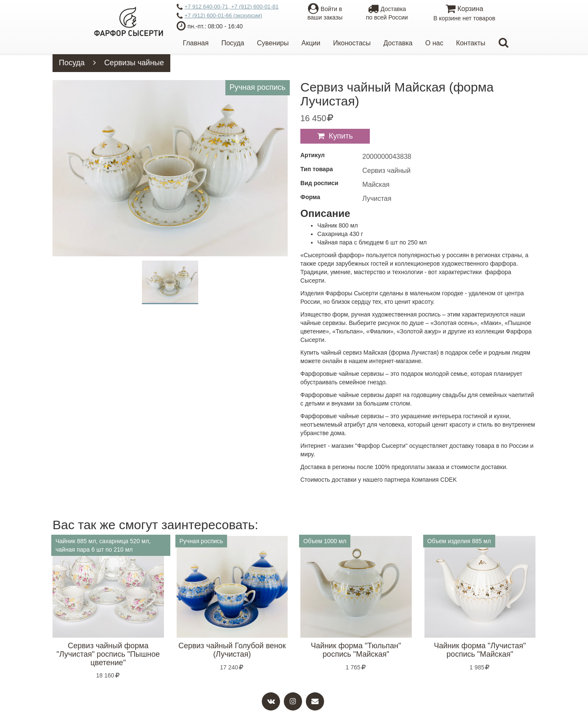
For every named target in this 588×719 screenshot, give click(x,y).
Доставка (398, 43)
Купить (341, 136)
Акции (311, 43)
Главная (196, 43)
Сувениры (273, 43)
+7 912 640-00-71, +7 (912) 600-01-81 (228, 7)
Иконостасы (352, 43)
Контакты (470, 43)
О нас (434, 43)
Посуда (233, 43)
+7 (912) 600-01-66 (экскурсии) (219, 16)
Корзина (464, 14)
